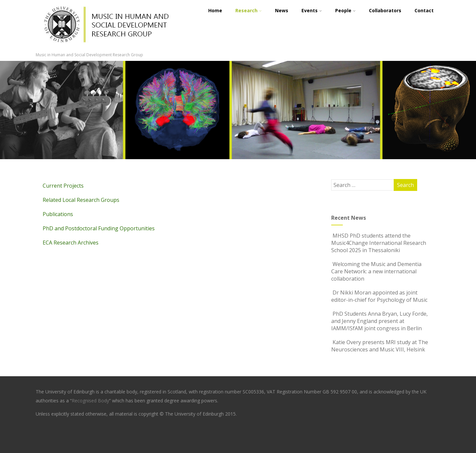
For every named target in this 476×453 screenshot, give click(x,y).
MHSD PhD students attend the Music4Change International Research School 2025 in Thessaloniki (379, 243)
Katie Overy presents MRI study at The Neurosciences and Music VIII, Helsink (380, 346)
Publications (58, 214)
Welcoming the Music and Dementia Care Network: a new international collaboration (376, 271)
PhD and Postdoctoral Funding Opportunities (99, 228)
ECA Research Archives (71, 243)
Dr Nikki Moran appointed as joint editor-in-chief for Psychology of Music (379, 296)
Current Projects (63, 186)
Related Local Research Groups (81, 200)
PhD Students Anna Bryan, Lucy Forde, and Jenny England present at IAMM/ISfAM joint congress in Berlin (379, 321)
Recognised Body (90, 401)
